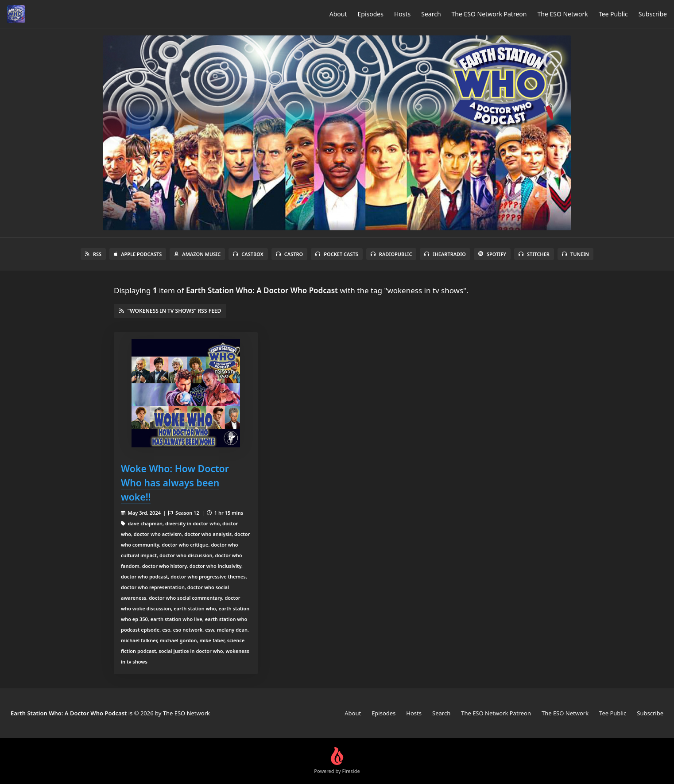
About (338, 14)
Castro (289, 254)
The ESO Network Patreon (489, 14)
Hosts (402, 14)
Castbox (248, 254)
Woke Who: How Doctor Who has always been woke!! (175, 483)
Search (431, 14)
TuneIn (575, 254)
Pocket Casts (337, 254)
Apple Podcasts (138, 254)
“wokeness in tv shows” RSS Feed (170, 311)
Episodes (371, 14)
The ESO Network (562, 14)
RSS (93, 254)
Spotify (492, 254)
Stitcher (534, 254)
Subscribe (653, 14)
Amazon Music (197, 254)
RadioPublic (391, 254)
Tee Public (613, 14)
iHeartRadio (445, 254)
